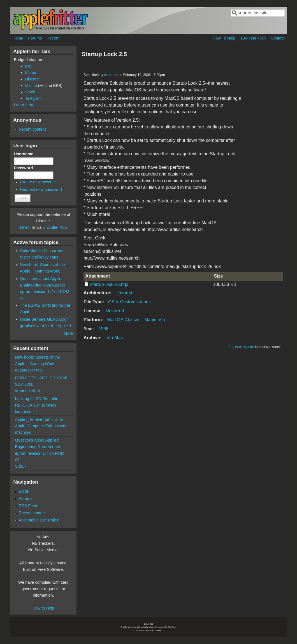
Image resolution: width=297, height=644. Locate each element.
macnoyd (23, 432)
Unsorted (125, 293)
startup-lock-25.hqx (109, 284)
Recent (53, 38)
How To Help (224, 38)
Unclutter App (55, 227)
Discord (32, 79)
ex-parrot (111, 75)
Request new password (41, 190)
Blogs (24, 491)
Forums (35, 38)
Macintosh (155, 320)
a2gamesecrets (29, 370)
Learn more (24, 105)
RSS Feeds (29, 506)
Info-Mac (114, 338)
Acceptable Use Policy (39, 520)
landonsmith (26, 412)
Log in (233, 347)
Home (18, 38)
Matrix (31, 73)
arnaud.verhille (28, 391)
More (68, 333)
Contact (278, 38)
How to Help (43, 608)
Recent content (32, 129)
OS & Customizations (129, 302)
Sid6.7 (21, 466)
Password (25, 168)
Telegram (33, 98)
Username (25, 154)
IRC (29, 66)
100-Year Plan (253, 38)
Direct (25, 227)
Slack (30, 92)
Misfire (31, 86)
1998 (103, 329)
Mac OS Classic (123, 320)
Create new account (38, 182)
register (248, 347)
